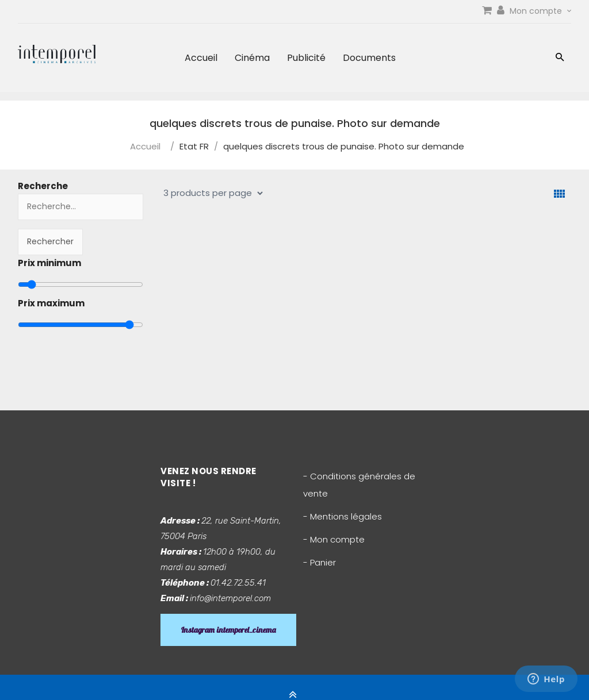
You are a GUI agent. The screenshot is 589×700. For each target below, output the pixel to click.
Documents (369, 58)
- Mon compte (334, 539)
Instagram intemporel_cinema (228, 630)
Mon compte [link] (540, 11)
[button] (560, 58)
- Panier (320, 562)
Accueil (201, 58)
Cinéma (252, 58)
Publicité (306, 58)
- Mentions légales (343, 516)
